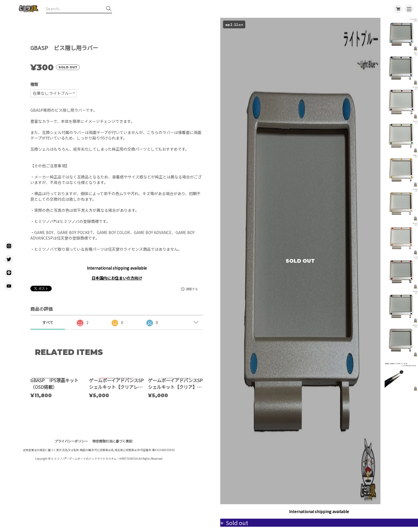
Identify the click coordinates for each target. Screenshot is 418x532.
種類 (34, 84)
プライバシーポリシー (71, 491)
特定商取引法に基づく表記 (112, 491)
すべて (48, 322)
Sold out (241, 523)
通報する (192, 289)
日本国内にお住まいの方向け (117, 278)
